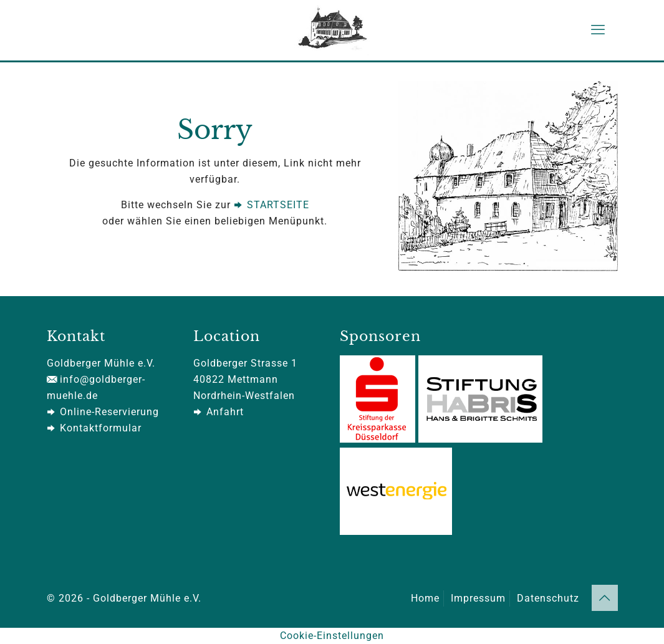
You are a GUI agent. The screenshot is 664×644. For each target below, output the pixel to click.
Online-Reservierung (103, 412)
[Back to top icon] (605, 598)
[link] (508, 176)
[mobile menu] (598, 30)
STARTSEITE (272, 205)
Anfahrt (219, 412)
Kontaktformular (94, 428)
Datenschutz (548, 598)
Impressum (478, 598)
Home (425, 598)
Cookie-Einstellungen (332, 636)
